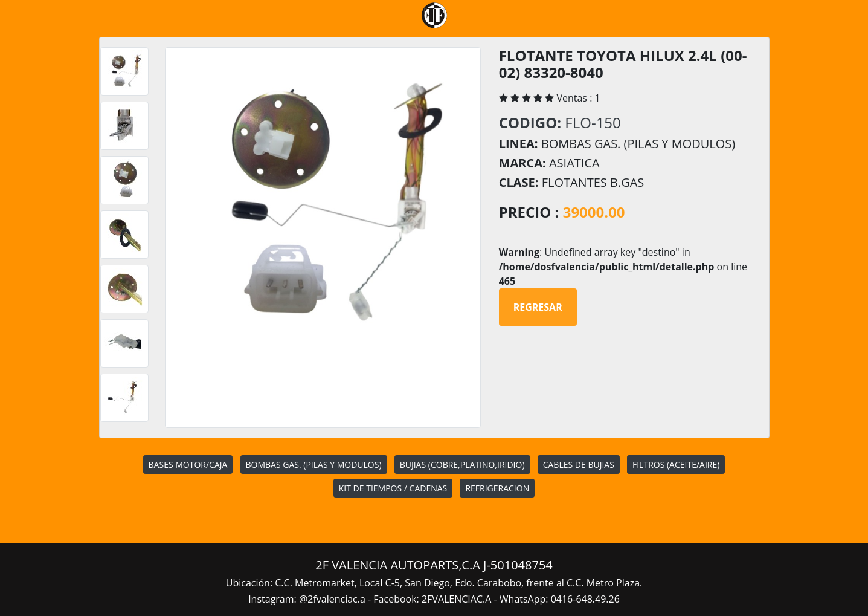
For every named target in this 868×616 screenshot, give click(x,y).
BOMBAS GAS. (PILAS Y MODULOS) (314, 465)
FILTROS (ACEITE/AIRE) (676, 465)
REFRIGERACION (497, 488)
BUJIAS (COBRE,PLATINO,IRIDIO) (462, 465)
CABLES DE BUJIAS (579, 465)
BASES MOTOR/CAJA (188, 465)
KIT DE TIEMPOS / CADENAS (393, 488)
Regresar (538, 307)
